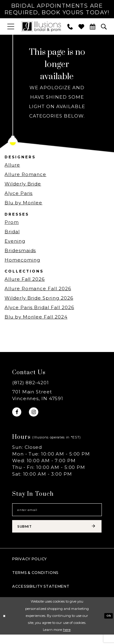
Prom (12, 223)
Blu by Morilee (23, 204)
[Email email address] (57, 514)
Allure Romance (25, 176)
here (67, 639)
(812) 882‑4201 (31, 384)
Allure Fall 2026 (25, 280)
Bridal (12, 232)
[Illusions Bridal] (41, 28)
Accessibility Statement (41, 596)
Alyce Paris (19, 194)
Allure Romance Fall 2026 (38, 289)
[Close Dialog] (5, 625)
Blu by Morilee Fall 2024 (36, 318)
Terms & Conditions (35, 582)
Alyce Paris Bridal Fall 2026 (39, 308)
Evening (15, 242)
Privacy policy (29, 568)
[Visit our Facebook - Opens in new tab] (18, 414)
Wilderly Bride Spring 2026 (39, 299)
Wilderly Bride (23, 185)
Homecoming (22, 261)
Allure (12, 166)
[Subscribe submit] (57, 534)
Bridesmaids (20, 251)
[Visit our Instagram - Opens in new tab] (37, 414)
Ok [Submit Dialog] (108, 625)
